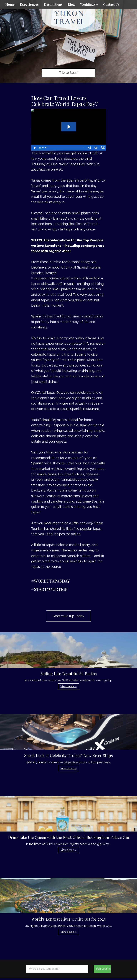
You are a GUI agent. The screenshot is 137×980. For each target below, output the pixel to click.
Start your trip (103, 969)
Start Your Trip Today (68, 616)
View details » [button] (68, 686)
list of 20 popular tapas (84, 529)
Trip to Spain (69, 73)
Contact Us (111, 4)
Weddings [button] (89, 4)
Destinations (53, 4)
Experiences (29, 4)
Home (10, 4)
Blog (71, 4)
